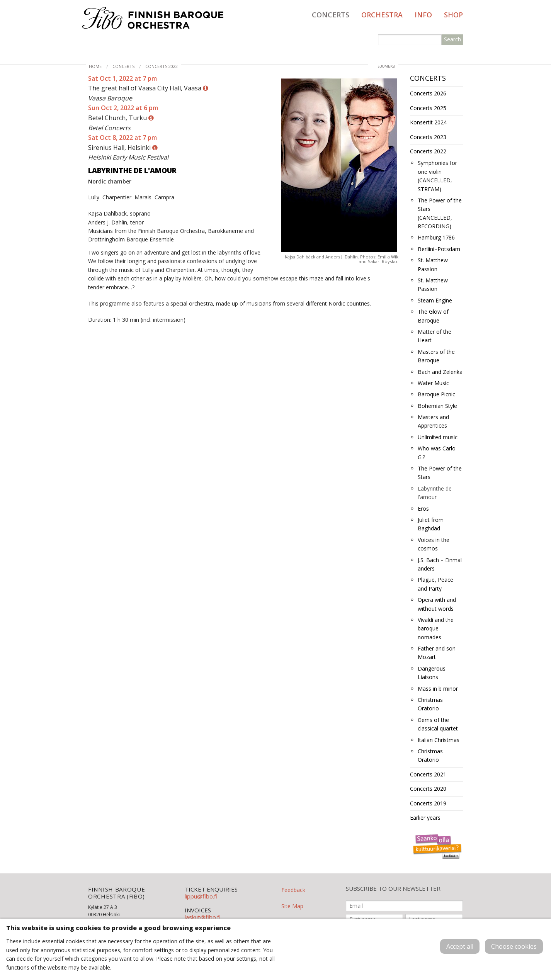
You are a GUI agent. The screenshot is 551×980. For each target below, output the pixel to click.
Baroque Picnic (436, 394)
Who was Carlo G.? (437, 453)
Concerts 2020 (428, 789)
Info (423, 15)
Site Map (292, 906)
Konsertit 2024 (428, 122)
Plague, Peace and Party (435, 584)
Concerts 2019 (428, 803)
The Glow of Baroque (433, 316)
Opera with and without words (437, 604)
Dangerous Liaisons (432, 673)
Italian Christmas (439, 740)
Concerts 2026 (428, 93)
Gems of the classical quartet (438, 724)
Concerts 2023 (428, 137)
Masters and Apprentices (433, 421)
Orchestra (382, 15)
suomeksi (387, 66)
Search (452, 39)
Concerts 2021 (428, 774)
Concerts (331, 15)
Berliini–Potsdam (439, 249)
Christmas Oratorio (430, 704)
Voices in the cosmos (434, 544)
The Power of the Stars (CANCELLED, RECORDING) (440, 213)
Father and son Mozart (437, 653)
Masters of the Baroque (436, 356)
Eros (423, 509)
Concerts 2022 (162, 66)
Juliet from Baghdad (431, 524)
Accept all (460, 946)
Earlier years (425, 818)
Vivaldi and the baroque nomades (436, 628)
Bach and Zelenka (440, 372)
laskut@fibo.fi (203, 917)
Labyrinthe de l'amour (435, 493)
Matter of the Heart (435, 336)
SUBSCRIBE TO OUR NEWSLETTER (393, 889)
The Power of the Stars (440, 473)
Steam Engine (435, 300)
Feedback (293, 890)
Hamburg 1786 (436, 237)
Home (95, 66)
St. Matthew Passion (433, 264)
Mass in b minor (438, 689)
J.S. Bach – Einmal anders (440, 564)
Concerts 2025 (428, 108)
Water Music (433, 383)
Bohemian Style (437, 406)
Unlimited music (438, 437)
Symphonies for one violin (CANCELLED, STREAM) (437, 176)
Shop (453, 15)
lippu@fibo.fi (201, 896)
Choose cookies (514, 946)
